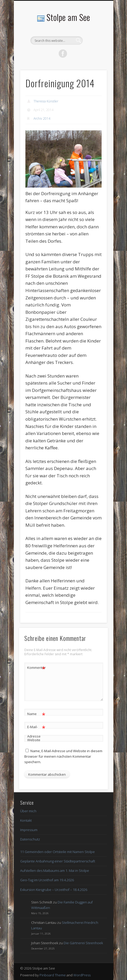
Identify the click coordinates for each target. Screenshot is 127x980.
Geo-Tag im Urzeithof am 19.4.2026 (47, 880)
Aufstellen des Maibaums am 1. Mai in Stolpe (55, 871)
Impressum (29, 830)
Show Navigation (94, 47)
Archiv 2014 (42, 118)
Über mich (28, 811)
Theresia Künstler (46, 101)
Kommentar (36, 668)
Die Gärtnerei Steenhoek (83, 943)
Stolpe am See (68, 17)
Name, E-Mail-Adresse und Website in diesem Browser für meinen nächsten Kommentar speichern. (63, 756)
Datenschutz (30, 839)
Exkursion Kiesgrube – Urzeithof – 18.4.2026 (54, 890)
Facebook (63, 54)
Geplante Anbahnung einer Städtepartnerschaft (58, 861)
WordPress (82, 975)
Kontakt (26, 820)
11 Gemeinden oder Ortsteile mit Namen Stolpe (57, 852)
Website (34, 740)
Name (36, 714)
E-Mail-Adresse (36, 730)
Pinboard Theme (53, 975)
